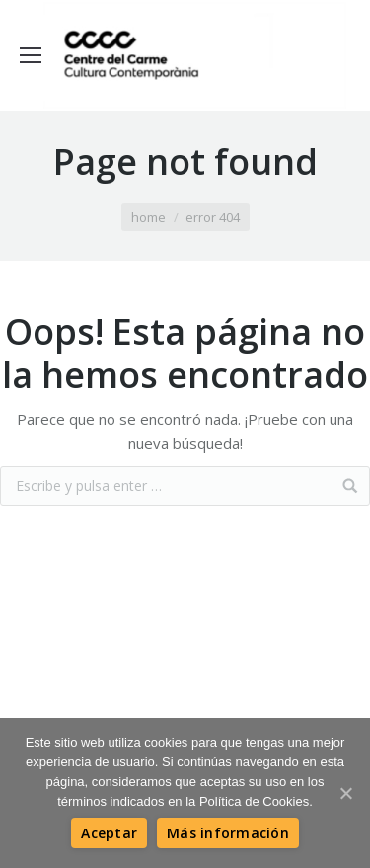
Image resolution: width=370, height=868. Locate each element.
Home (148, 217)
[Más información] (228, 833)
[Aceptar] (109, 833)
